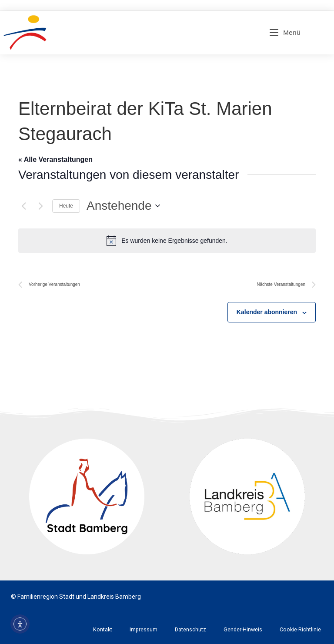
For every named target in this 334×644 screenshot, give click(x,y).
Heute (66, 206)
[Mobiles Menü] (285, 32)
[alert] (167, 241)
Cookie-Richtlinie (300, 629)
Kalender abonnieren (267, 312)
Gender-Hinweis (243, 629)
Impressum (144, 629)
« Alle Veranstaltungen (55, 159)
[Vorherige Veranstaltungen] (23, 206)
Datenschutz (190, 629)
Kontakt (103, 629)
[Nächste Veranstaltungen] (40, 206)
